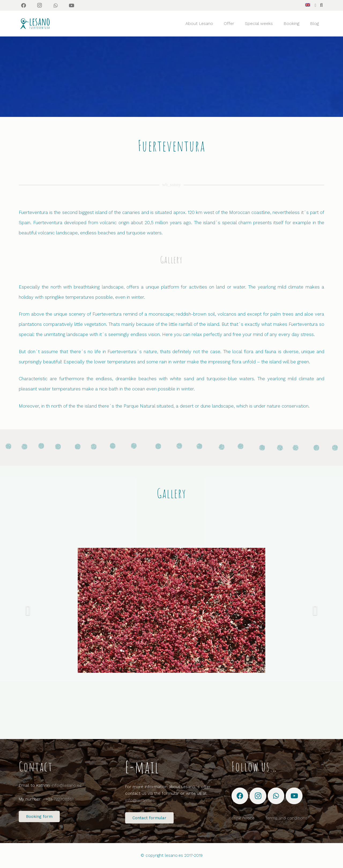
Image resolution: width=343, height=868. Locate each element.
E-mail (142, 767)
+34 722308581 (59, 799)
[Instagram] (40, 5)
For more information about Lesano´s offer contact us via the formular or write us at (168, 794)
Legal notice (243, 818)
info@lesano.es (67, 785)
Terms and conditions (286, 818)
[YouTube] (72, 5)
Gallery (171, 260)
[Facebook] (24, 5)
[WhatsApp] (56, 5)
